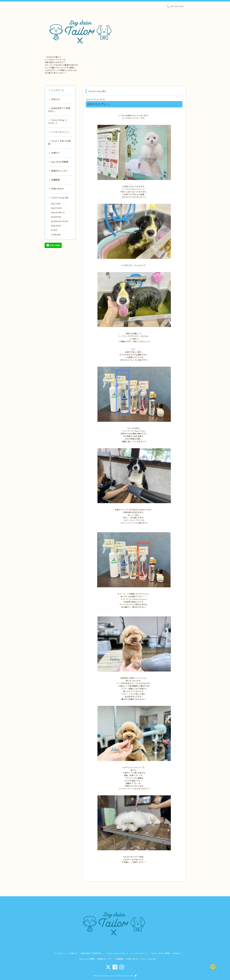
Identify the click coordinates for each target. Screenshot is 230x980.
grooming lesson (60, 221)
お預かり (54, 153)
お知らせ (54, 99)
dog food (56, 204)
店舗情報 (54, 180)
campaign (56, 234)
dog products (58, 212)
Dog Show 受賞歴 (58, 162)
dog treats (57, 208)
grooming (56, 217)
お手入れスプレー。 (99, 104)
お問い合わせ (56, 189)
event (54, 230)
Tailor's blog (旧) (59, 198)
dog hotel (56, 226)
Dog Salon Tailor (107, 976)
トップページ (56, 90)
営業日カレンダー (58, 171)
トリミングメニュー (59, 132)
